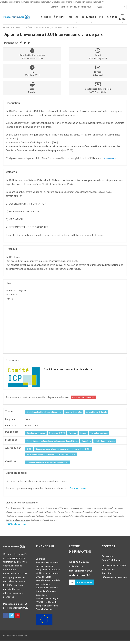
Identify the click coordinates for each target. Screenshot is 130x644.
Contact (54, 7)
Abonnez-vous (84, 582)
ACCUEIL (46, 17)
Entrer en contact (78, 488)
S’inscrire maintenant (83, 397)
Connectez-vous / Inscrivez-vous (76, 7)
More (122, 17)
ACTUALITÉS (76, 17)
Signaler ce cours (17, 524)
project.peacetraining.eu (16, 608)
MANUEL (91, 17)
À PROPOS (60, 17)
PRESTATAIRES (108, 17)
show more (110, 158)
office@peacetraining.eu (114, 577)
